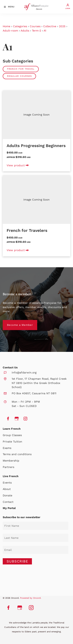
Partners (8, 467)
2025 (62, 26)
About (7, 489)
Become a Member (16, 322)
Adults (25, 31)
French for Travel (21, 69)
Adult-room (10, 31)
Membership (11, 461)
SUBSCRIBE (17, 561)
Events (7, 483)
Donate (7, 495)
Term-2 (36, 31)
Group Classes (12, 435)
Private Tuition (12, 442)
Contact (8, 502)
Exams (7, 448)
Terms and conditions (17, 454)
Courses (35, 26)
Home (7, 26)
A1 (45, 31)
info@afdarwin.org (24, 372)
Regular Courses (19, 76)
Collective (50, 26)
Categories (20, 26)
